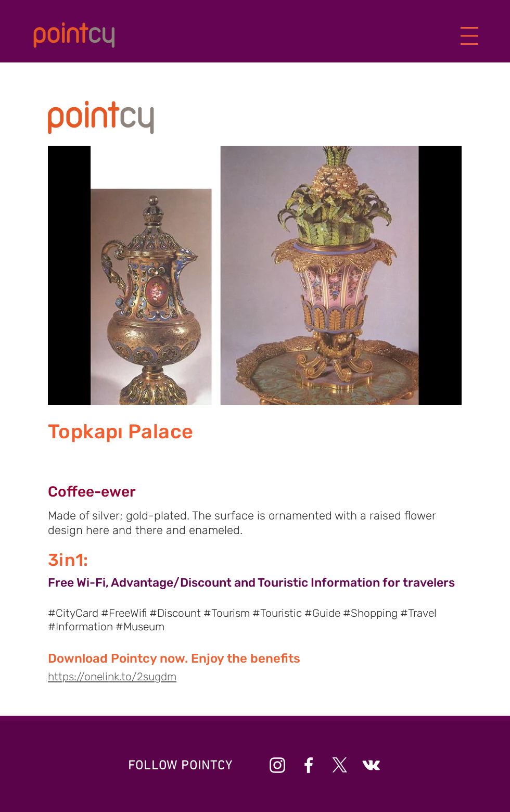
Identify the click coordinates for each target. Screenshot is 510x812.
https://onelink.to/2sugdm (112, 676)
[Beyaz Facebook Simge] (309, 765)
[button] (470, 36)
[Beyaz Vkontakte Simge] (371, 765)
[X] (340, 765)
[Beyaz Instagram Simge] (277, 765)
